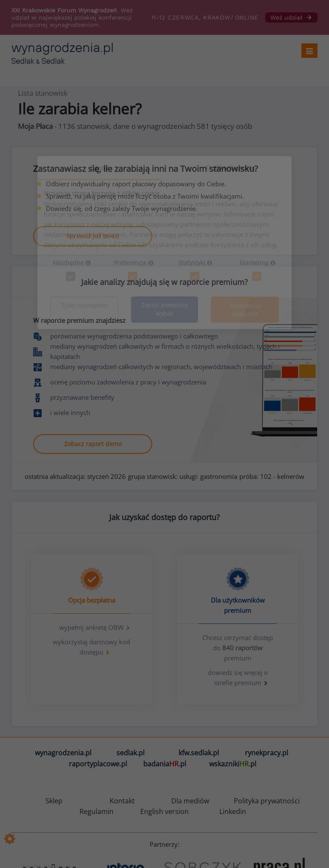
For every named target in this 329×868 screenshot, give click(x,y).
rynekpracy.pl (267, 753)
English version (164, 811)
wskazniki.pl (233, 764)
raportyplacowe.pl (98, 764)
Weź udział (291, 17)
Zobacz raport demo (93, 444)
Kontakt (122, 801)
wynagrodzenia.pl (63, 753)
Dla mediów (190, 801)
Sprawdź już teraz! (93, 236)
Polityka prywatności (267, 801)
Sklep (54, 801)
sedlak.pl (130, 753)
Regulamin (96, 811)
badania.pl (165, 764)
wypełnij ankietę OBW (91, 627)
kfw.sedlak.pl (199, 753)
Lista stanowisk (43, 93)
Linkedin (233, 811)
